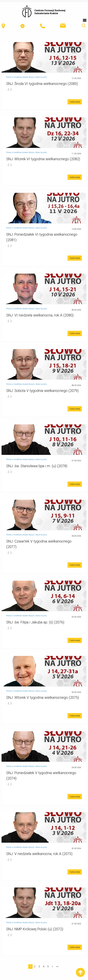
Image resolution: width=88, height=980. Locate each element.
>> (57, 967)
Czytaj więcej (75, 102)
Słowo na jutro (41, 77)
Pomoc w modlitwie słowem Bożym (20, 77)
